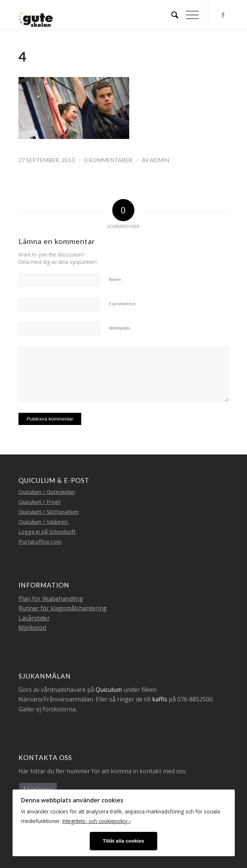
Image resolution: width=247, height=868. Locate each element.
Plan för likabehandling (51, 599)
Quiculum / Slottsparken (49, 512)
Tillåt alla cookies (123, 841)
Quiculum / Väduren (44, 522)
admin (159, 160)
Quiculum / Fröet (40, 502)
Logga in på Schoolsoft (47, 531)
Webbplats (120, 328)
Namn (115, 279)
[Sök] (171, 15)
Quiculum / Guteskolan (47, 492)
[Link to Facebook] (223, 15)
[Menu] (188, 15)
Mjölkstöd (32, 628)
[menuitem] (171, 15)
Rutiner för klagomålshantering (63, 608)
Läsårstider (34, 618)
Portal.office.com (40, 541)
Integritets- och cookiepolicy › (96, 821)
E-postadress (122, 304)
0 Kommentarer (108, 160)
